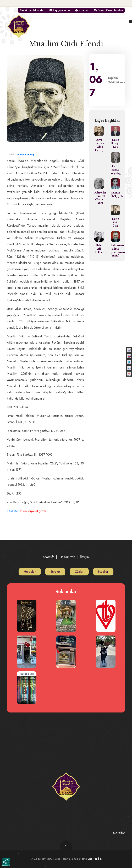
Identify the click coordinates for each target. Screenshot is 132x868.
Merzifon (119, 833)
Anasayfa (48, 557)
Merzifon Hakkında (32, 10)
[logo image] (19, 23)
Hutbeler (30, 572)
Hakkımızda (67, 557)
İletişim (85, 557)
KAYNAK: (26, 511)
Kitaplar (82, 10)
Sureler (55, 572)
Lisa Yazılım (95, 859)
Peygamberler (59, 10)
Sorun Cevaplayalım (108, 10)
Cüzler (79, 572)
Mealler (103, 572)
